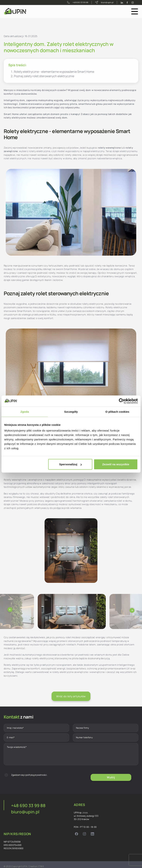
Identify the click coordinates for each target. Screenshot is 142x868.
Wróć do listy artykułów (71, 696)
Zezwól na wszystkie (116, 464)
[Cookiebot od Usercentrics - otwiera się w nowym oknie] (122, 401)
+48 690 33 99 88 (75, 2)
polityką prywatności (36, 773)
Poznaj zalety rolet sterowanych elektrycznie (44, 76)
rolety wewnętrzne (109, 148)
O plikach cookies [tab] (117, 411)
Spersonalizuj (70, 464)
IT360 (41, 863)
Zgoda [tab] (25, 411)
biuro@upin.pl (103, 2)
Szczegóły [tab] (71, 411)
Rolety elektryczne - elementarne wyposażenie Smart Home (54, 72)
